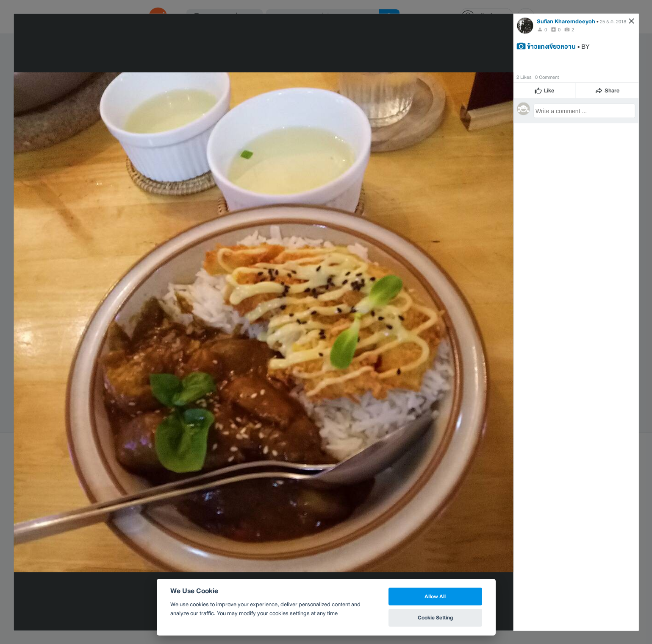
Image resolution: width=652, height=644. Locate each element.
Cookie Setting (435, 618)
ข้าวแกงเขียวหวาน (551, 46)
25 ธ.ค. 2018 (613, 21)
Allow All (435, 596)
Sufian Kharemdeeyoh (566, 21)
